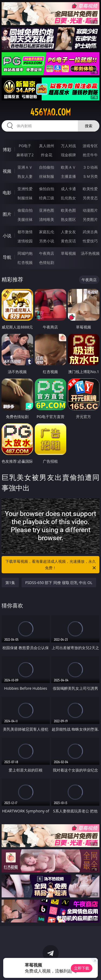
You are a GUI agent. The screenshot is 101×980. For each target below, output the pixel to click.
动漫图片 (90, 210)
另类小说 (47, 241)
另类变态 (90, 198)
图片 (7, 214)
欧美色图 (68, 210)
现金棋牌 (68, 155)
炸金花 (47, 155)
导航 (7, 257)
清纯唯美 (47, 219)
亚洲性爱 (25, 189)
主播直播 (68, 176)
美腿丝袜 (25, 219)
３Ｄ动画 (90, 167)
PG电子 (25, 146)
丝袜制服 (47, 176)
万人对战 (68, 146)
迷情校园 (25, 241)
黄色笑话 (68, 241)
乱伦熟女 (68, 198)
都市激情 (25, 232)
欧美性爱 (90, 189)
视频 (7, 171)
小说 (7, 236)
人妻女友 (68, 232)
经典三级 (47, 198)
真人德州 (47, 146)
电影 (7, 193)
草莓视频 (68, 253)
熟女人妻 (25, 176)
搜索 (89, 126)
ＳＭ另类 (90, 176)
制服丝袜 (25, 198)
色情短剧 (47, 262)
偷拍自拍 (47, 189)
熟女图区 (68, 219)
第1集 (10, 583)
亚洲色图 (47, 210)
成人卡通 (68, 189)
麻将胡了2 (25, 155)
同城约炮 (25, 253)
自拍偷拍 (47, 167)
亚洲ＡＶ (25, 167)
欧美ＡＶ (68, 167)
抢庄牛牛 (90, 155)
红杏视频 (25, 262)
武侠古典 (90, 232)
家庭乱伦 (47, 232)
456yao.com (50, 112)
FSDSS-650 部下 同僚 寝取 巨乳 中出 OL (59, 583)
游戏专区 (90, 146)
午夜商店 (47, 253)
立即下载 (82, 968)
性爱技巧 (90, 241)
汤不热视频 (90, 253)
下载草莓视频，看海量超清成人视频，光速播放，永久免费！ (51, 565)
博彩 (7, 150)
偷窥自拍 (25, 210)
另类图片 (90, 219)
